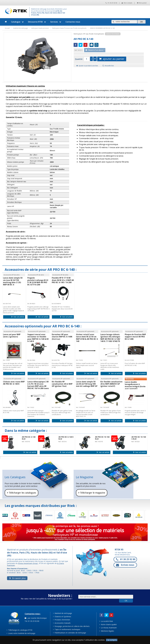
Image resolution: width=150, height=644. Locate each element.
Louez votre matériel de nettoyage (21, 633)
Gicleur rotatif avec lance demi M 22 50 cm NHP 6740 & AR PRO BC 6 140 (87, 338)
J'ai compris (112, 640)
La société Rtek (106, 621)
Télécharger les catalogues (22, 493)
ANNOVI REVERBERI (113, 34)
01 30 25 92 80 (111, 3)
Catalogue (18, 22)
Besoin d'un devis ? (95, 50)
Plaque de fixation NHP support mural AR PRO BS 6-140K (135, 337)
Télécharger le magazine (92, 493)
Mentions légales (107, 631)
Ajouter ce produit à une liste (87, 66)
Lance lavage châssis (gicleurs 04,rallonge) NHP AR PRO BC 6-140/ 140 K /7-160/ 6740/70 (110, 338)
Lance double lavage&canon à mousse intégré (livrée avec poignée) (135, 385)
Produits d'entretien (62, 620)
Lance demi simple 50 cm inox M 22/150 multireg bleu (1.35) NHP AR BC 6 (13, 281)
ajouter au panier (112, 59)
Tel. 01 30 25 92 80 (32, 621)
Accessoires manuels (62, 623)
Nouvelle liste (108, 66)
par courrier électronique (36, 618)
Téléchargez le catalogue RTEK (20, 630)
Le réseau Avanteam (108, 628)
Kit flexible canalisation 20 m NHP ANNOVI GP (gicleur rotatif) (111, 384)
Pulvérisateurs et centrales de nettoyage (70, 633)
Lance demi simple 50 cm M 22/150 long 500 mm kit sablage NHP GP (87, 384)
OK (126, 601)
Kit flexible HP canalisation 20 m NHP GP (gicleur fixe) (62, 384)
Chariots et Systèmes (62, 617)
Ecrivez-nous (125, 565)
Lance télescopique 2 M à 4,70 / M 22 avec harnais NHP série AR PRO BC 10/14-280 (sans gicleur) (38, 386)
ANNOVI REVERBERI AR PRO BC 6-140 (102, 28)
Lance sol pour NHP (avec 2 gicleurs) (12, 336)
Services (56, 22)
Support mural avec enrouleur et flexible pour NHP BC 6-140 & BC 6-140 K (38, 338)
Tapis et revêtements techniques (67, 629)
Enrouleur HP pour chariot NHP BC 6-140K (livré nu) (62, 337)
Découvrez (37, 22)
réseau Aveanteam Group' (28, 563)
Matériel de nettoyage (63, 613)
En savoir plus (17, 578)
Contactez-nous (73, 22)
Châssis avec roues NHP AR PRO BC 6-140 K (14, 383)
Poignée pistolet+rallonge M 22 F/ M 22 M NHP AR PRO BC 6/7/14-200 (38, 281)
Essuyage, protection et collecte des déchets (71, 626)
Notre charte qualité (108, 624)
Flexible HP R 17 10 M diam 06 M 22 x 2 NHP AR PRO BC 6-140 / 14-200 (63, 280)
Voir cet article (18, 317)
